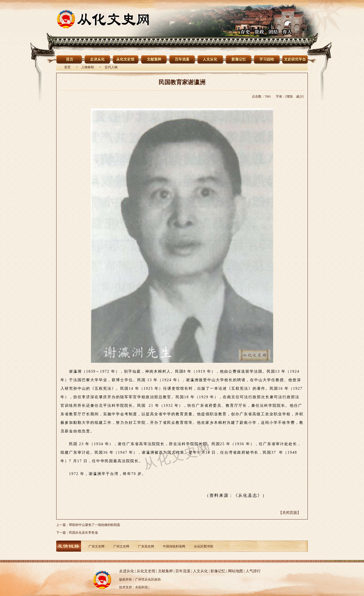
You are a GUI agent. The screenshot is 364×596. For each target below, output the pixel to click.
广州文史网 (121, 546)
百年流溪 (183, 571)
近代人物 (111, 67)
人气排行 (253, 571)
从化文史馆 (146, 571)
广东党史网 (146, 546)
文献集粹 (165, 571)
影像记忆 (218, 571)
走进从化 (127, 571)
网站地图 (236, 571)
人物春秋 (88, 67)
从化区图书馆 (204, 546)
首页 (67, 67)
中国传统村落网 (174, 546)
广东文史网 (96, 546)
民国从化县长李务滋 (83, 533)
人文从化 (200, 571)
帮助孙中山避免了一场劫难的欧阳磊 (95, 525)
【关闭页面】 (290, 513)
